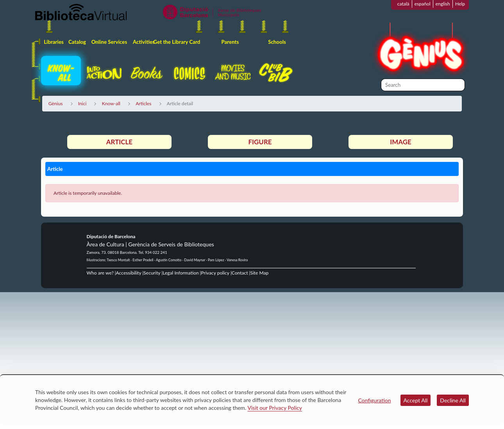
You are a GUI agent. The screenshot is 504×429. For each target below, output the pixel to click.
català (403, 4)
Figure (260, 142)
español (423, 4)
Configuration (374, 400)
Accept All (416, 400)
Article (119, 142)
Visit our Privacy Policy (275, 408)
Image (400, 142)
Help (460, 4)
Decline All (453, 400)
